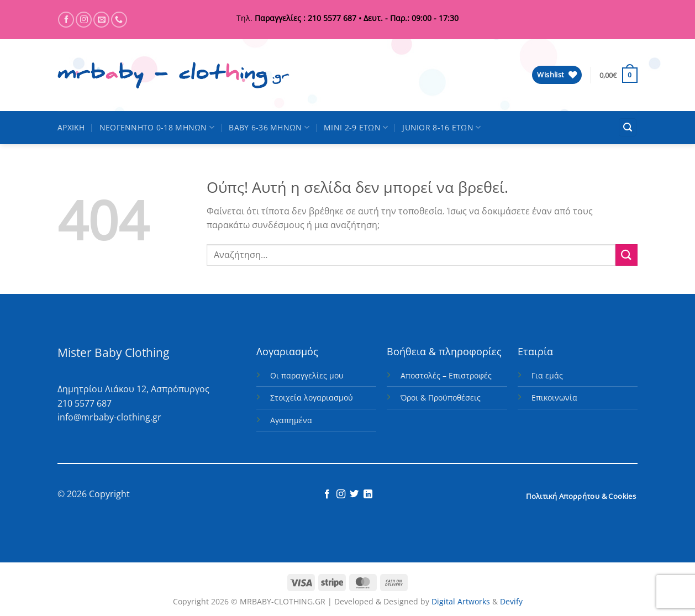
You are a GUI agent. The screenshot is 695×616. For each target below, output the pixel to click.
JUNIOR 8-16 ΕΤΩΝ (441, 128)
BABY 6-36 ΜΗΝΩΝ (269, 128)
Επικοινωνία (554, 397)
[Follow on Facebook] (66, 20)
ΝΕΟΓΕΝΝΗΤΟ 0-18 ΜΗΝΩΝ (157, 128)
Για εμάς (547, 375)
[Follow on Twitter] (354, 494)
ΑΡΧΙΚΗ (71, 127)
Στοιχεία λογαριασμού (312, 397)
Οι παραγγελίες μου (307, 375)
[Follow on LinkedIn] (368, 494)
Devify (511, 601)
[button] (618, 75)
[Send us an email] (101, 20)
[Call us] (119, 20)
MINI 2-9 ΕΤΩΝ (356, 128)
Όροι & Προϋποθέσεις (441, 397)
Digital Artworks (461, 601)
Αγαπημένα (291, 420)
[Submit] (626, 255)
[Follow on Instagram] (84, 20)
